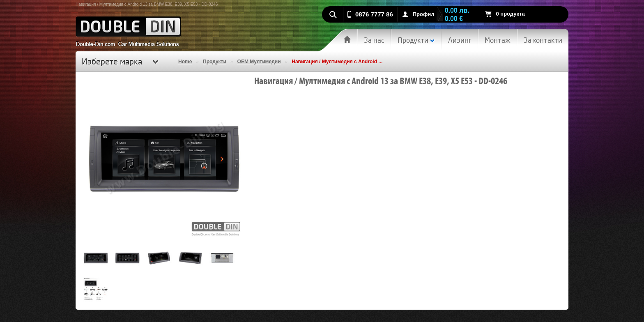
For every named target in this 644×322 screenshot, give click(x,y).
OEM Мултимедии (259, 62)
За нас (374, 40)
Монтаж (498, 40)
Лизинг (460, 40)
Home (185, 62)
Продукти (416, 40)
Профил (424, 14)
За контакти (543, 40)
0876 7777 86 (374, 14)
